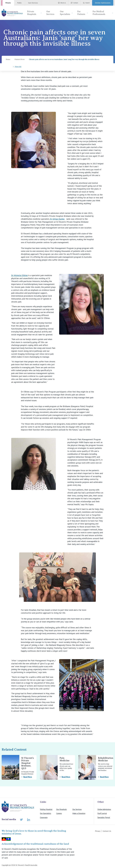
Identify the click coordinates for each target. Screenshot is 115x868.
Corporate (44, 817)
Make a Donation (79, 813)
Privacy (98, 831)
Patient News (20, 59)
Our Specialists (66, 13)
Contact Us (107, 831)
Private (8, 3)
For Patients (83, 13)
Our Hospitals (61, 809)
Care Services (33, 3)
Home (8, 59)
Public (19, 3)
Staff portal (102, 813)
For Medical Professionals (103, 13)
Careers (59, 813)
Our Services (50, 13)
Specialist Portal (104, 817)
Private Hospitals (34, 13)
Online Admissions (104, 809)
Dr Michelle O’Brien (19, 275)
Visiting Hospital (46, 809)
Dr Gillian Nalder (57, 219)
